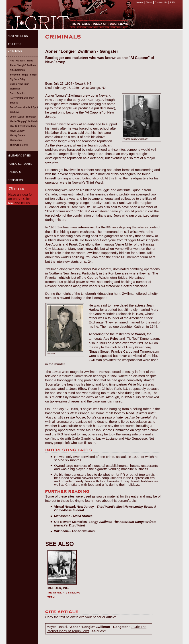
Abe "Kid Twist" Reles (21, 61)
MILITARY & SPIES (19, 156)
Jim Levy (15, 112)
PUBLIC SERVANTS (20, 164)
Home (140, 2)
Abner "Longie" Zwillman (23, 65)
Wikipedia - (74, 531)
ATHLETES (14, 44)
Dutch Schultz (17, 93)
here (11, 203)
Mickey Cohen (17, 135)
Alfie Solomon (17, 70)
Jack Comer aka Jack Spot (24, 107)
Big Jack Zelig (17, 79)
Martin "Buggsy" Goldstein (24, 121)
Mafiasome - (73, 516)
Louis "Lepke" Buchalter (23, 117)
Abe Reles (111, 339)
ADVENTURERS (18, 36)
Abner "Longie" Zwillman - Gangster (99, 627)
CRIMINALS (15, 51)
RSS (172, 2)
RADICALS (14, 172)
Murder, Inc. (16, 140)
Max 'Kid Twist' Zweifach (23, 126)
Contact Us (161, 2)
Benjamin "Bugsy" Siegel (23, 75)
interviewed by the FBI (95, 227)
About (149, 2)
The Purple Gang (19, 145)
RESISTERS (15, 180)
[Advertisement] (22, 238)
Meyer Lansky (17, 131)
